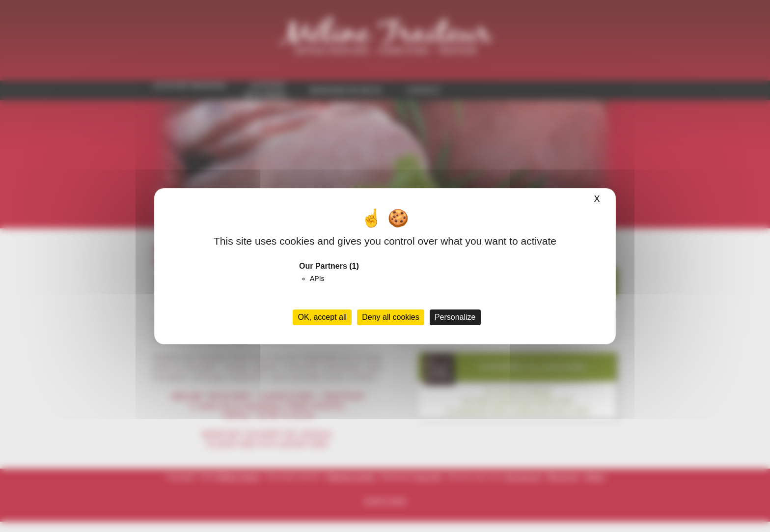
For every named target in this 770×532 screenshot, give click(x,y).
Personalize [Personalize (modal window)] (455, 317)
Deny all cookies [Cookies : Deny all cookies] (391, 317)
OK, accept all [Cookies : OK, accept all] (322, 317)
